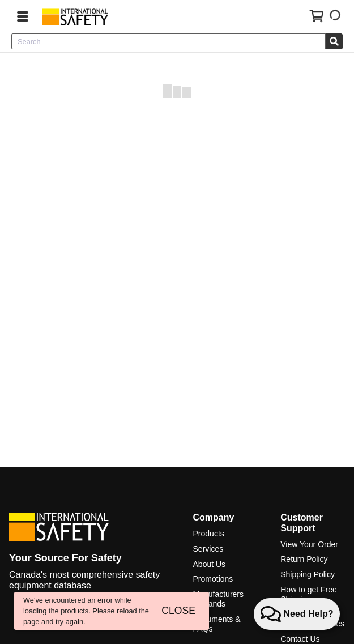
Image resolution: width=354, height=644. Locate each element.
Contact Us (300, 639)
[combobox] (169, 41)
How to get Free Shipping (309, 594)
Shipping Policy (308, 574)
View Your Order (309, 544)
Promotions (213, 579)
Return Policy (304, 559)
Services (208, 549)
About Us (210, 564)
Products (209, 534)
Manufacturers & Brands (218, 599)
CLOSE (178, 611)
